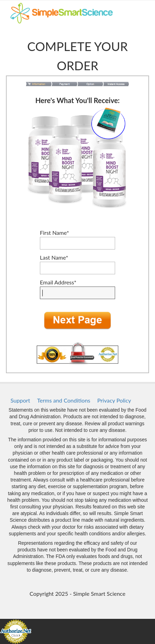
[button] (77, 321)
